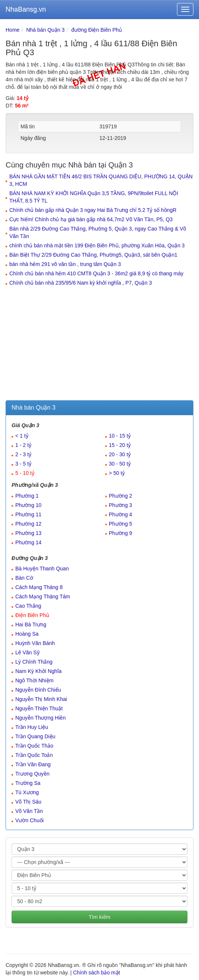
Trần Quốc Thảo (34, 746)
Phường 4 (121, 514)
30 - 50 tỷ (120, 464)
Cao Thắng (28, 606)
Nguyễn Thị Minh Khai (41, 699)
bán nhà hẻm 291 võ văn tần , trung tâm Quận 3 (65, 264)
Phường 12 (28, 524)
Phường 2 (121, 496)
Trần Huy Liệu (32, 727)
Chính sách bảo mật (97, 973)
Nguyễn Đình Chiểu (38, 690)
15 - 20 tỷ (120, 445)
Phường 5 (121, 524)
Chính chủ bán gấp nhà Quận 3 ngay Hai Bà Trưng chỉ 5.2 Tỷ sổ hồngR (93, 210)
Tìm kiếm (100, 917)
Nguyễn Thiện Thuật (39, 708)
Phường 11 (28, 514)
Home (13, 30)
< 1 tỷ (22, 436)
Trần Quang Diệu (35, 736)
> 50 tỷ (117, 473)
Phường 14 (28, 542)
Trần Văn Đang (33, 764)
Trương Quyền (32, 774)
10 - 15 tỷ (120, 436)
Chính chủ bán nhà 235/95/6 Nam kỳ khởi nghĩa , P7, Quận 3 (81, 283)
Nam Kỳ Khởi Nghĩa (38, 671)
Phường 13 (28, 533)
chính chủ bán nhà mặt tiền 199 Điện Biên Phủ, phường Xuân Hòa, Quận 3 (97, 245)
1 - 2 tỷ (23, 445)
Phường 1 (27, 496)
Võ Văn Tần (29, 811)
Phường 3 (121, 505)
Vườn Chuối (29, 820)
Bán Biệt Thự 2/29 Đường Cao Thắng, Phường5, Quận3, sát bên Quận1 (93, 255)
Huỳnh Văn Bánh (35, 643)
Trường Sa (28, 783)
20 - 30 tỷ (120, 454)
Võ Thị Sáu (28, 802)
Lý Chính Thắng (34, 662)
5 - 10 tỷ (25, 473)
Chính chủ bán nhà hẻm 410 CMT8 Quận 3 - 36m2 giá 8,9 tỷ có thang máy (96, 273)
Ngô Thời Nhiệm (34, 680)
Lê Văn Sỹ (27, 652)
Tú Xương (27, 792)
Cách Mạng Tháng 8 (39, 587)
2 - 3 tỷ (23, 454)
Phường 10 (28, 505)
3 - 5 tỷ (23, 464)
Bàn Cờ (24, 578)
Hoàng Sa (27, 634)
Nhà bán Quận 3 (45, 30)
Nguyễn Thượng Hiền (41, 718)
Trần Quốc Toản (34, 755)
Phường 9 (121, 533)
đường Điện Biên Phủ (97, 30)
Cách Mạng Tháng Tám (43, 597)
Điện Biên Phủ (32, 615)
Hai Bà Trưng (31, 624)
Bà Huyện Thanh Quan (42, 569)
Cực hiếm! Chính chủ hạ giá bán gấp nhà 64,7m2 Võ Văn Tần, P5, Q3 (91, 219)
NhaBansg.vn (26, 9)
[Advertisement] (99, 344)
